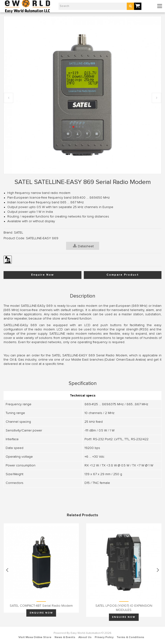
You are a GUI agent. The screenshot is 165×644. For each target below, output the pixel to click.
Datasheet (83, 246)
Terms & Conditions (130, 637)
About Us (85, 637)
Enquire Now (42, 275)
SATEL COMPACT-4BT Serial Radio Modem (41, 606)
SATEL (19, 233)
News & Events (65, 637)
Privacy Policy (104, 637)
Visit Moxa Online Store (35, 637)
